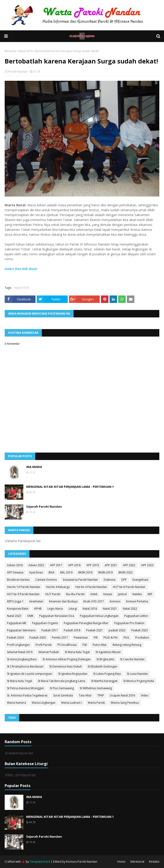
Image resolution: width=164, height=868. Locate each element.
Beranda (10, 51)
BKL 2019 (66, 572)
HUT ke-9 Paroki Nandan (23, 594)
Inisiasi (108, 594)
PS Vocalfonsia (67, 645)
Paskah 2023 (140, 630)
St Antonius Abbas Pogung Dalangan (67, 659)
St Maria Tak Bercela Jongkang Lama (62, 681)
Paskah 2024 (15, 638)
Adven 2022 (36, 565)
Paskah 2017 (50, 630)
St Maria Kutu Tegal (77, 652)
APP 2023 (147, 565)
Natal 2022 (130, 609)
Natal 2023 (14, 616)
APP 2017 (56, 565)
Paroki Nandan (18, 72)
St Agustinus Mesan (108, 652)
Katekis (137, 594)
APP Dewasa (15, 572)
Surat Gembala (63, 695)
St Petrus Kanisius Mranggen (25, 688)
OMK (30, 616)
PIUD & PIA (111, 638)
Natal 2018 (26, 51)
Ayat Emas (36, 572)
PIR (96, 638)
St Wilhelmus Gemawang (96, 688)
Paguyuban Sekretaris (21, 630)
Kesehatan (36, 601)
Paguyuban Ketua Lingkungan (99, 616)
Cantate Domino (46, 580)
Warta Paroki (96, 703)
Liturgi (73, 609)
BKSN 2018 (85, 572)
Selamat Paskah (49, 652)
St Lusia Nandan (137, 674)
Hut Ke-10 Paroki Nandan (24, 587)
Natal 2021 (110, 609)
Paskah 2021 (94, 630)
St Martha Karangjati (104, 681)
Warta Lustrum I (72, 703)
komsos (115, 601)
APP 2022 (129, 565)
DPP (124, 580)
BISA (52, 572)
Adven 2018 (15, 565)
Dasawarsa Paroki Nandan (80, 580)
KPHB (38, 609)
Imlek (94, 594)
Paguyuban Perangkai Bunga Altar (86, 623)
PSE (85, 645)
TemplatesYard (40, 862)
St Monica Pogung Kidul (139, 681)
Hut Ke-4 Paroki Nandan (91, 587)
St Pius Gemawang (62, 688)
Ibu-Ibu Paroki (75, 594)
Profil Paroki (44, 645)
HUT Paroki (53, 594)
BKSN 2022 (126, 572)
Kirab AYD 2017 (94, 601)
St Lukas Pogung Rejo (107, 674)
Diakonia (110, 580)
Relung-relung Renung (127, 645)
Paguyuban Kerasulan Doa (57, 616)
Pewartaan (81, 638)
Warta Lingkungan (44, 703)
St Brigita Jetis (105, 659)
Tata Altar (85, 695)
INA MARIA (34, 467)
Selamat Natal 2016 (20, 652)
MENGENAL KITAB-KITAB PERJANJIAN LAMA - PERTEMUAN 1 (70, 487)
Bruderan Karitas (18, 580)
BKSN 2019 (105, 572)
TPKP (101, 695)
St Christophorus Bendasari (25, 666)
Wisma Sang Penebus (125, 703)
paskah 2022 (117, 630)
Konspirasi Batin (18, 609)
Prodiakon (142, 638)
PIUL (127, 638)
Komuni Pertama (137, 601)
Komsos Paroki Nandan (82, 862)
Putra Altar (100, 645)
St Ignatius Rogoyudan (73, 674)
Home (121, 862)
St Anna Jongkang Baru (22, 659)
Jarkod (122, 594)
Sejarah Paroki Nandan (44, 506)
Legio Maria (55, 609)
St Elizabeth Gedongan (102, 666)
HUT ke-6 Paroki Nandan (129, 587)
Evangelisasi (140, 580)
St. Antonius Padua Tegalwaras (27, 695)
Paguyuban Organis (45, 623)
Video (145, 695)
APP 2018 (74, 565)
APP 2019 (93, 565)
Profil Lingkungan (18, 645)
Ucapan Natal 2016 (122, 695)
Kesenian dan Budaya (63, 601)
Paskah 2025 (38, 638)
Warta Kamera (16, 703)
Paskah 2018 (72, 630)
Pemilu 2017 (60, 638)
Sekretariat (137, 862)
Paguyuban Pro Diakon (129, 623)
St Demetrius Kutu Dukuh (66, 666)
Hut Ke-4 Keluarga (58, 587)
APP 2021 (111, 565)
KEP (150, 594)
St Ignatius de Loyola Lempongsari (30, 674)
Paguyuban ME (17, 623)
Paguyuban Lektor (136, 616)
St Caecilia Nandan (132, 659)
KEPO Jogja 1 (15, 601)
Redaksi (154, 862)
